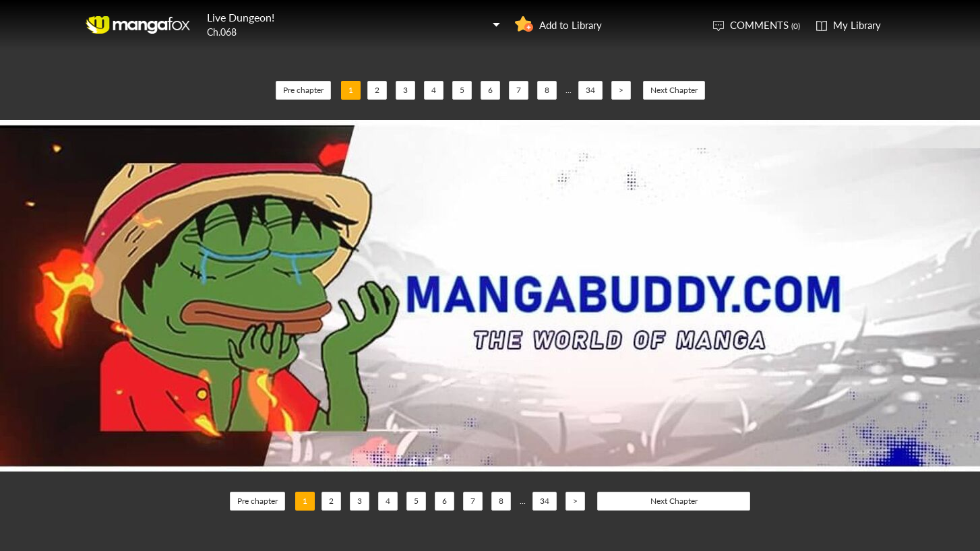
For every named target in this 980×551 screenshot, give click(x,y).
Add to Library (571, 25)
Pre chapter (303, 90)
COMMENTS (765, 25)
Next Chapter (674, 90)
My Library (857, 25)
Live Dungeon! (241, 17)
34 (590, 90)
